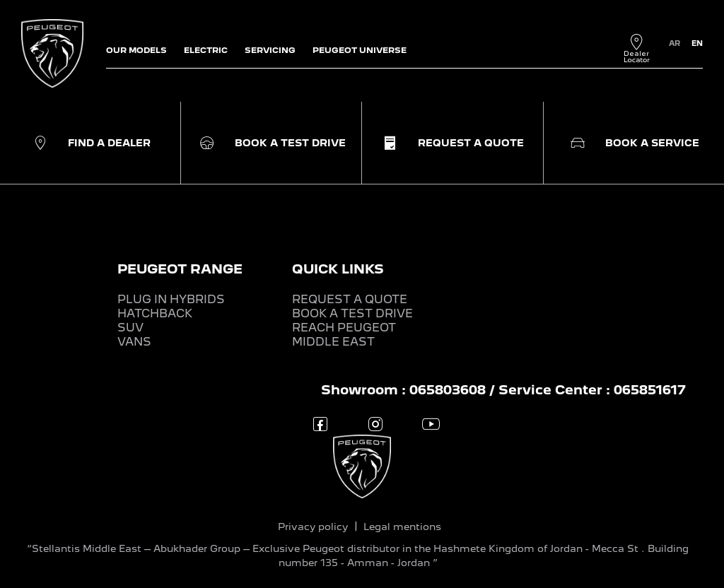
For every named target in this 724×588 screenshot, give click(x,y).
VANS (134, 342)
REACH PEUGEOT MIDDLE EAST (344, 335)
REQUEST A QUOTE (350, 299)
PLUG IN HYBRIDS (171, 299)
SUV (130, 328)
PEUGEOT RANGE (180, 269)
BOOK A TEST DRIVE (352, 313)
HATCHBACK (155, 313)
